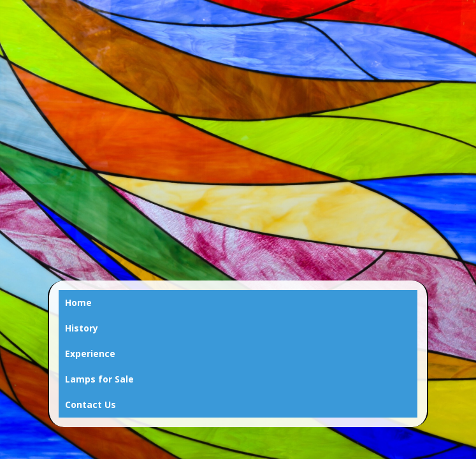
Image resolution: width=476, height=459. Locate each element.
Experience (90, 353)
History (82, 328)
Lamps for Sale (99, 379)
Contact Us (90, 404)
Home (78, 302)
